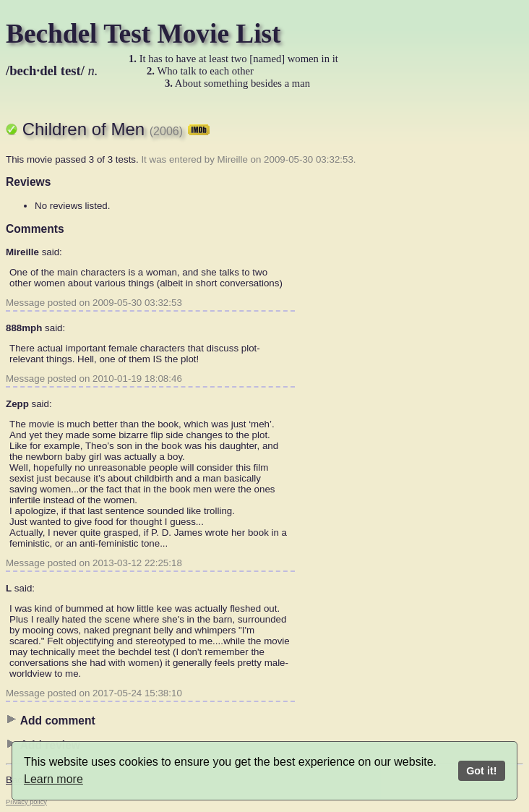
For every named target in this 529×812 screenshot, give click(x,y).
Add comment (51, 720)
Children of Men (116, 129)
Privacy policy (26, 802)
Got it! (481, 771)
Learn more (53, 779)
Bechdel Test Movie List (143, 34)
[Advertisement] (465, 322)
